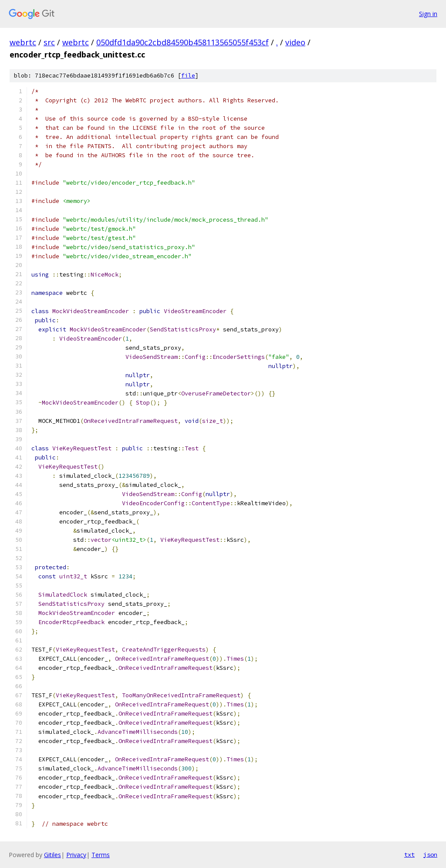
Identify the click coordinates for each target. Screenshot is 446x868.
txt (409, 854)
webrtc (23, 42)
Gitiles (52, 855)
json (430, 854)
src (49, 42)
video (295, 42)
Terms (101, 855)
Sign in (428, 14)
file (188, 76)
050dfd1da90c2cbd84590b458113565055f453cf (182, 42)
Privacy (76, 855)
